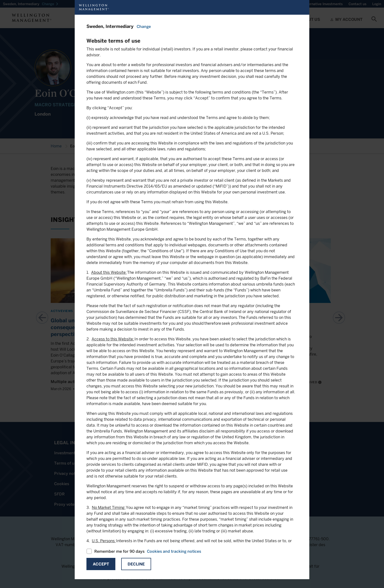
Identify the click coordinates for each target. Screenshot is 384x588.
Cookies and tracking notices (174, 551)
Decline (136, 564)
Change (144, 27)
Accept (101, 564)
